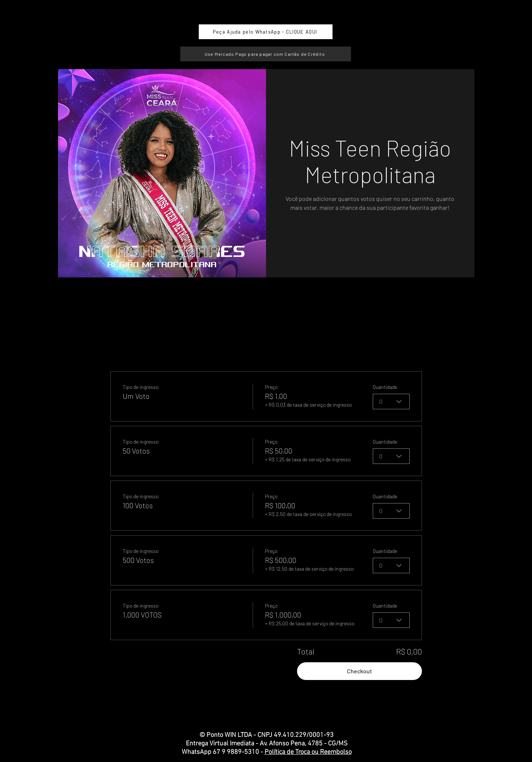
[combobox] (391, 401)
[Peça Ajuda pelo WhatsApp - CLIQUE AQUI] (266, 32)
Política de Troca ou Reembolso (308, 752)
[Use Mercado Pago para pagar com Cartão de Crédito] (266, 54)
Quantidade (385, 387)
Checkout (359, 671)
